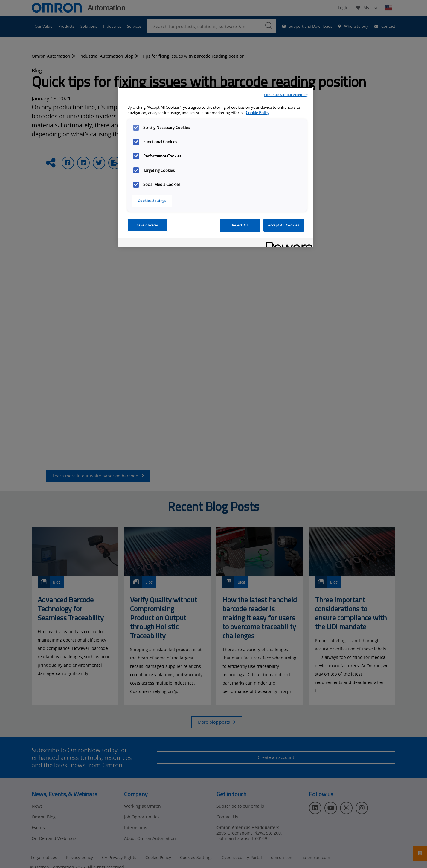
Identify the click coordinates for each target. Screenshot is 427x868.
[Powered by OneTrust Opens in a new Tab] (287, 243)
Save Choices (148, 225)
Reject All (240, 225)
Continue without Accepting (286, 95)
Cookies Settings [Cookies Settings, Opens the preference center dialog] (152, 201)
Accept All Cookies (283, 225)
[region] (216, 167)
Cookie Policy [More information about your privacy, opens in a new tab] (258, 113)
